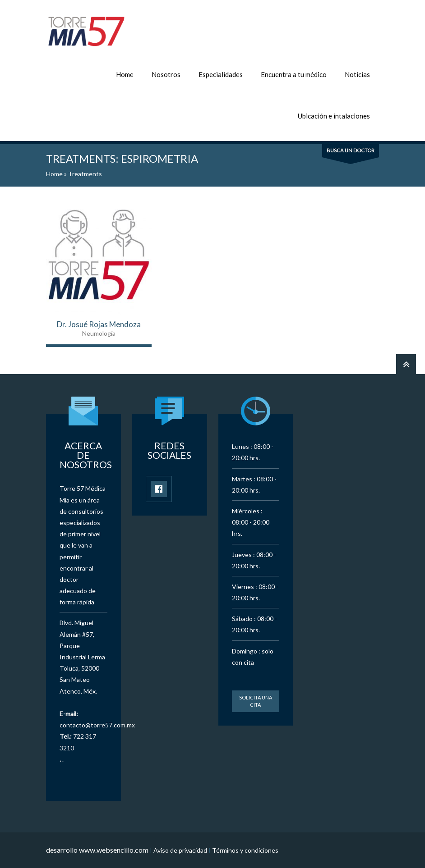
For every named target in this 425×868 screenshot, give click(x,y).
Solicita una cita (256, 701)
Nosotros (166, 74)
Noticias (357, 74)
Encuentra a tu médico (294, 74)
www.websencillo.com (114, 850)
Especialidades (221, 74)
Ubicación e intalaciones (334, 116)
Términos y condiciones (245, 850)
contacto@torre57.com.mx (97, 725)
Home (125, 74)
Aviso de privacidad (180, 850)
